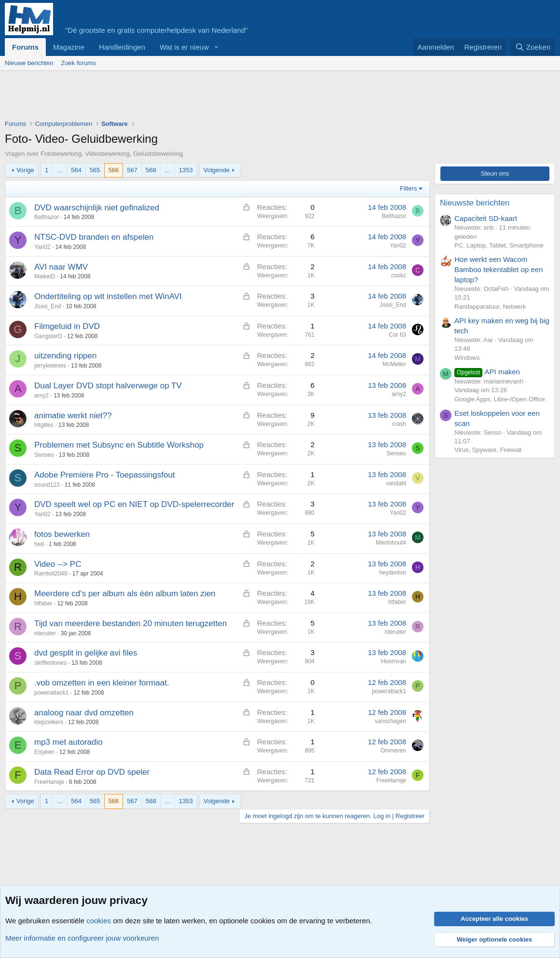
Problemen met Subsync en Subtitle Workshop (119, 445)
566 (114, 170)
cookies (99, 921)
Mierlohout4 (391, 543)
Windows (467, 358)
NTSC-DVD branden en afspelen (94, 237)
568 (151, 170)
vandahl (396, 483)
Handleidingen (122, 47)
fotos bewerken (62, 534)
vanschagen (390, 721)
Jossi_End (48, 306)
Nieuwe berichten (29, 63)
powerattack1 (51, 693)
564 (76, 170)
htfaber (43, 603)
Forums (25, 47)
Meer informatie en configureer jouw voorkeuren (82, 938)
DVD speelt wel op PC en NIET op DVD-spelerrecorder (134, 504)
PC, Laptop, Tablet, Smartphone (499, 245)
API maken (487, 372)
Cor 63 (397, 335)
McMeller (394, 364)
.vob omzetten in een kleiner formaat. (102, 683)
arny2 (41, 396)
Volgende (217, 170)
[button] (217, 47)
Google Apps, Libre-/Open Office (500, 399)
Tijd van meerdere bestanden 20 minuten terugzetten (130, 623)
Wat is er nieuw (184, 47)
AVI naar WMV (61, 267)
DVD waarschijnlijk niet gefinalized (97, 208)
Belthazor (47, 217)
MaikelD (45, 276)
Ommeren (393, 751)
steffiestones (50, 663)
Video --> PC (58, 564)
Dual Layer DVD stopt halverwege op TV (108, 386)
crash (399, 424)
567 (132, 170)
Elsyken (44, 752)
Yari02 (42, 247)
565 (95, 170)
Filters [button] (408, 188)
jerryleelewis (50, 366)
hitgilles (44, 425)
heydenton (393, 573)
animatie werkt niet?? (73, 416)
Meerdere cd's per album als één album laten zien (125, 594)
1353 (186, 170)
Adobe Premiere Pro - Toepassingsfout (105, 475)
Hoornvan (394, 661)
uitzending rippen (65, 356)
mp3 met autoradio (68, 742)
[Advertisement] (180, 97)
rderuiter (45, 633)
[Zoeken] (533, 47)
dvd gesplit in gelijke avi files (86, 653)
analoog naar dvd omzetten (84, 713)
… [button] (60, 170)
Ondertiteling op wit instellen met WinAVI (108, 296)
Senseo (44, 455)
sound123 (47, 485)
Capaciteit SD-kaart (486, 218)
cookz (399, 275)
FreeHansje (49, 782)
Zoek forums (78, 63)
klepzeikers (49, 722)
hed (39, 544)
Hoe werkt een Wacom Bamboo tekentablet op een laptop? (499, 269)
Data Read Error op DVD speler (92, 772)
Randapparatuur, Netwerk (490, 307)
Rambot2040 (51, 574)
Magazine (69, 47)
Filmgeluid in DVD (67, 326)
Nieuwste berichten (475, 203)
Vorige (25, 170)
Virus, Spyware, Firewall (488, 450)
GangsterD (48, 336)
